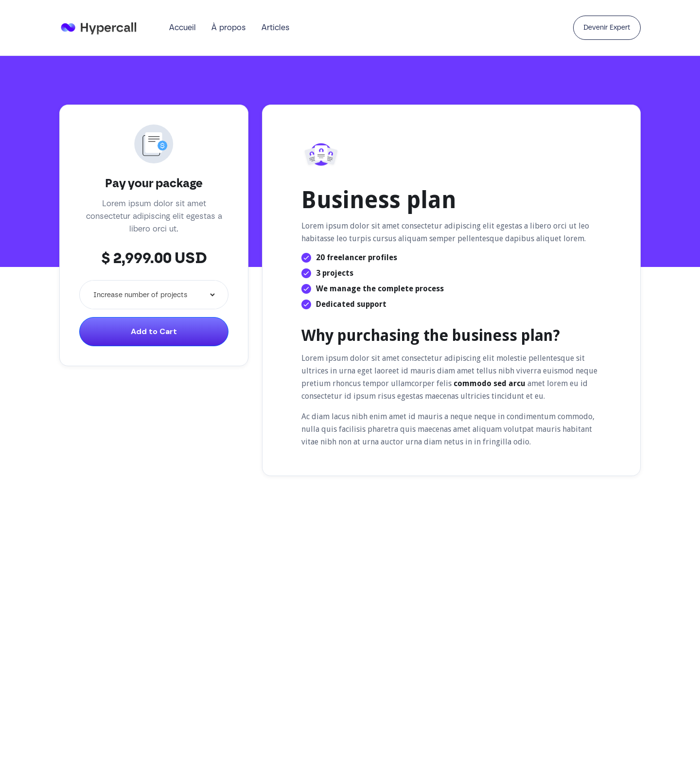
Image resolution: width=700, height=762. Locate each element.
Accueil (183, 28)
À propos (229, 28)
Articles (276, 28)
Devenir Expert (607, 27)
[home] (105, 28)
